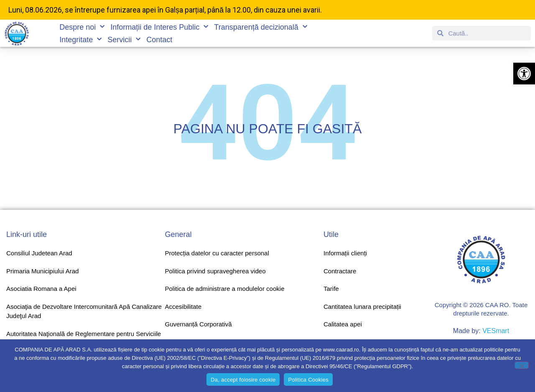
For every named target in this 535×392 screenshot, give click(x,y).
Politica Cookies (308, 380)
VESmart (496, 331)
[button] (524, 74)
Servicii (124, 40)
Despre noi (82, 27)
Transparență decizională (260, 27)
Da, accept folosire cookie (243, 380)
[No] (522, 365)
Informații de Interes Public (159, 27)
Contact (159, 40)
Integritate (80, 40)
